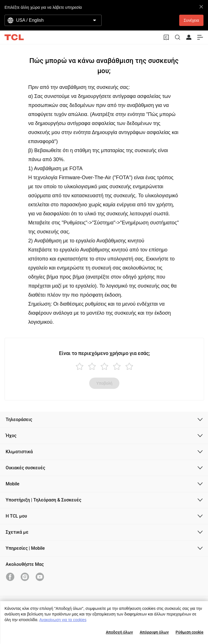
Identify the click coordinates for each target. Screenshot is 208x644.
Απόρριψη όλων (154, 632)
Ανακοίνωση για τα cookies (63, 620)
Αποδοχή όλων (119, 632)
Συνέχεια (191, 20)
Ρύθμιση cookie (190, 632)
